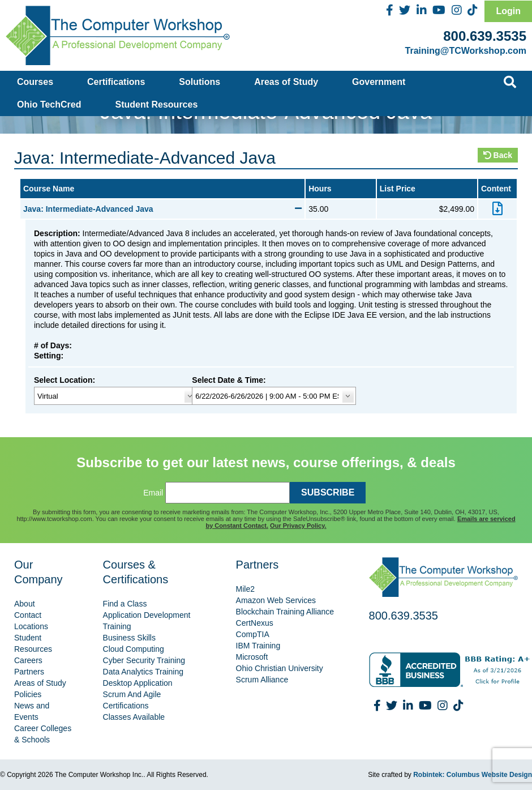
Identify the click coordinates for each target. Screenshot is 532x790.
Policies (28, 694)
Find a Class (125, 604)
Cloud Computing (134, 649)
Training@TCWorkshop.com (466, 51)
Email (153, 493)
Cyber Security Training (144, 660)
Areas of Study (286, 82)
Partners (29, 672)
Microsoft (252, 657)
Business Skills (129, 638)
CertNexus (255, 623)
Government (379, 82)
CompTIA (253, 634)
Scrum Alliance (262, 680)
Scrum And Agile (132, 694)
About (25, 604)
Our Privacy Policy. (298, 526)
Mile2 (245, 589)
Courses (35, 82)
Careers (28, 660)
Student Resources (157, 104)
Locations (31, 626)
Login (508, 11)
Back (498, 155)
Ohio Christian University (280, 668)
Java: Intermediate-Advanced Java (162, 209)
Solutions (199, 82)
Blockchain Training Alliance (285, 612)
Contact (28, 615)
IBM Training (258, 646)
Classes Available (134, 717)
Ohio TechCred (49, 104)
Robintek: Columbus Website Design (473, 775)
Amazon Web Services (276, 600)
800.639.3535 (485, 36)
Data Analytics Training (143, 672)
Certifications (116, 82)
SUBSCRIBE (328, 492)
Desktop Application (138, 683)
